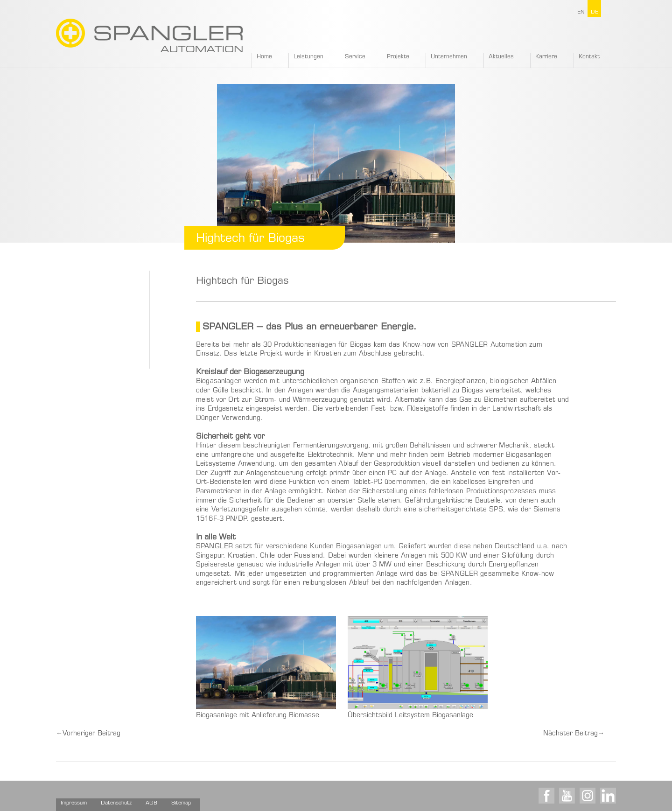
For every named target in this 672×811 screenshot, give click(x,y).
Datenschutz (116, 803)
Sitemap (181, 803)
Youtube (567, 796)
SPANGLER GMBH (149, 35)
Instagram (588, 796)
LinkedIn (608, 796)
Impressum (74, 803)
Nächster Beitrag (574, 734)
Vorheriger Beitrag (88, 734)
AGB (151, 803)
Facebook (546, 796)
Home (264, 57)
